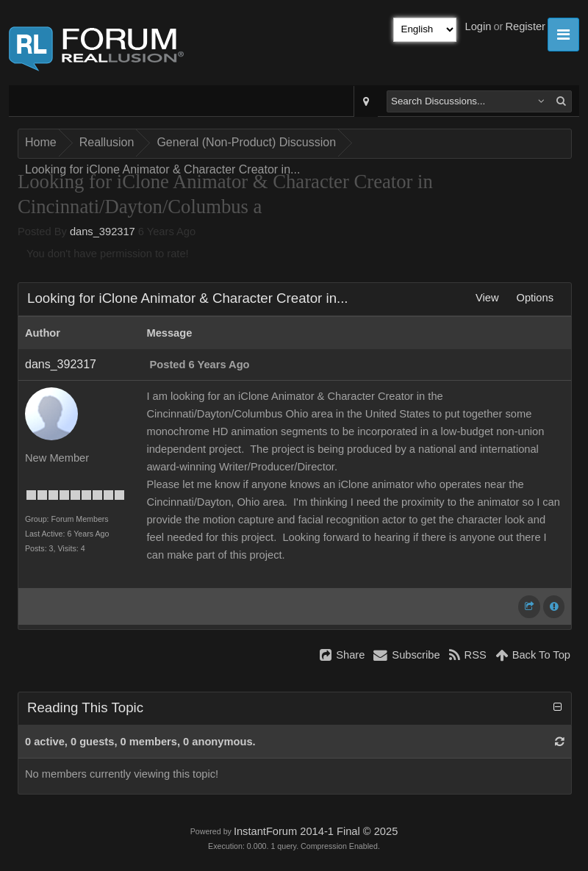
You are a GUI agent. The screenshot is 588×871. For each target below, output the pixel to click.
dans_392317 (103, 232)
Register (525, 26)
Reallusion (107, 142)
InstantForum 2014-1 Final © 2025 (316, 831)
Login (478, 26)
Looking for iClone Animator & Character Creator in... (162, 169)
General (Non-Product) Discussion (246, 142)
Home (41, 142)
